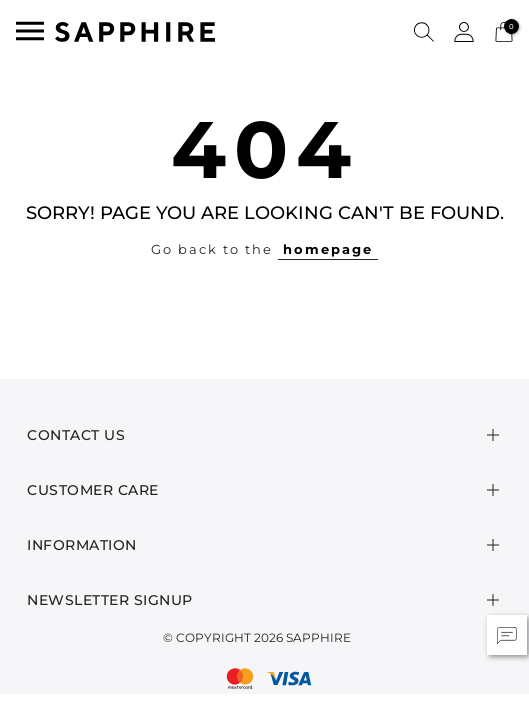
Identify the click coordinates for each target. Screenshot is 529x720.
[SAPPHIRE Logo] (135, 30)
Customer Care (93, 490)
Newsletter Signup (110, 600)
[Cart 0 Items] (504, 30)
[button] (424, 31)
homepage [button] (328, 249)
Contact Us (76, 435)
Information (82, 545)
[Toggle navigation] (30, 31)
